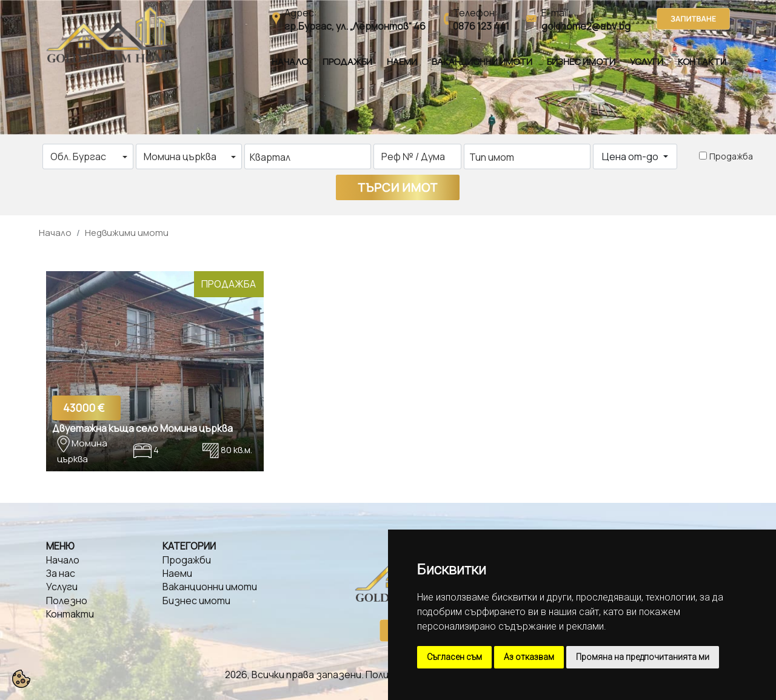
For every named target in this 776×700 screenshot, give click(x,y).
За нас (61, 573)
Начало (290, 62)
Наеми (402, 62)
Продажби (347, 62)
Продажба (731, 156)
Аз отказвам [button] (529, 657)
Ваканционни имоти (482, 62)
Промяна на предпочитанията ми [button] (643, 657)
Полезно (67, 601)
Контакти (702, 62)
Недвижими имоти (127, 233)
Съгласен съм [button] (454, 657)
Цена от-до (631, 156)
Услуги (647, 62)
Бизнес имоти (581, 62)
